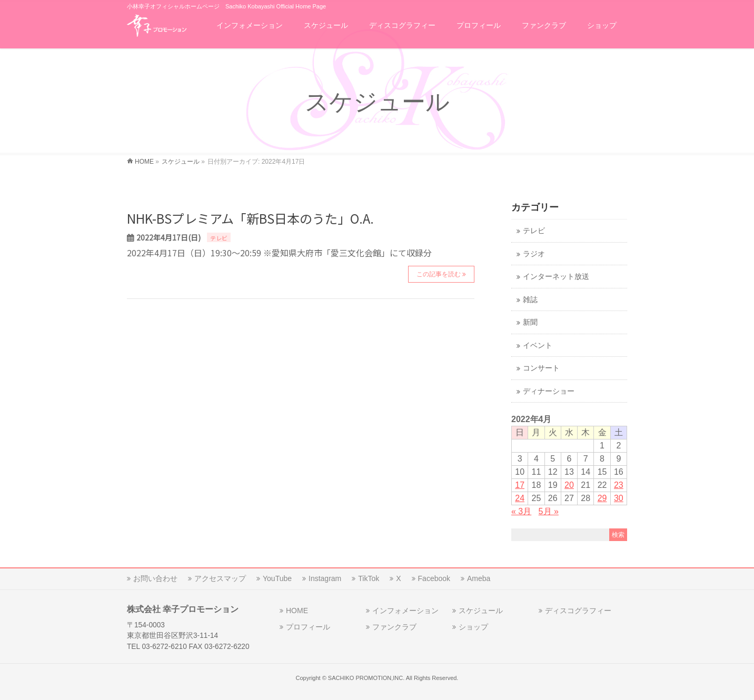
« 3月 (521, 511)
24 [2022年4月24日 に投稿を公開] (520, 498)
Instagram (325, 578)
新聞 (530, 322)
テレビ (219, 238)
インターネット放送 (556, 277)
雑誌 (530, 300)
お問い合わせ (155, 578)
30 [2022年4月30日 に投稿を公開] (619, 498)
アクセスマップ (220, 578)
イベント (538, 346)
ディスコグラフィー (578, 611)
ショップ (473, 627)
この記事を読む (439, 274)
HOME (297, 611)
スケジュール (481, 611)
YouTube (277, 578)
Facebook (434, 578)
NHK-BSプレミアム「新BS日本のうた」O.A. (250, 218)
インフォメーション (405, 611)
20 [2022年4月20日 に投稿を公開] (569, 485)
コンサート (541, 368)
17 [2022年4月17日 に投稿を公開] (520, 485)
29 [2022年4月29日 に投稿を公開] (602, 498)
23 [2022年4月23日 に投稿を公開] (619, 485)
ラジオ (534, 254)
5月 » (549, 511)
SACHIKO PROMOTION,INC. (366, 678)
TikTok (369, 578)
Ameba (479, 578)
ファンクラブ (394, 627)
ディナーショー (549, 391)
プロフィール (308, 627)
